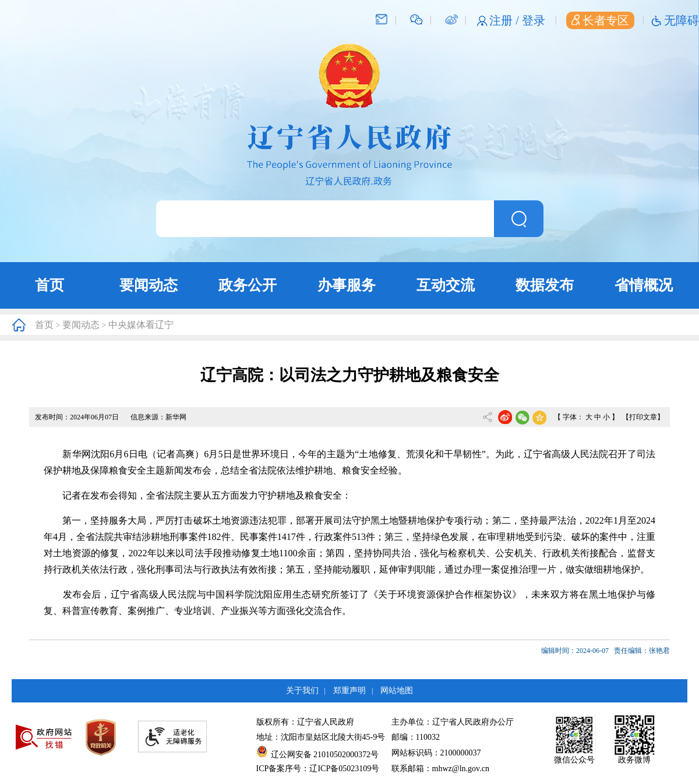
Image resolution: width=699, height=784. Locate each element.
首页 (50, 285)
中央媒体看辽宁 (141, 325)
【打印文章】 (643, 417)
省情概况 (644, 285)
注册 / (506, 20)
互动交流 (446, 285)
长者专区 (600, 20)
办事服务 (347, 285)
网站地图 (397, 691)
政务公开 (248, 285)
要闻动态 (149, 285)
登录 (534, 20)
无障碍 (682, 20)
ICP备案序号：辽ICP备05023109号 (318, 769)
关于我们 (302, 691)
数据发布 (545, 285)
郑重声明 (349, 691)
